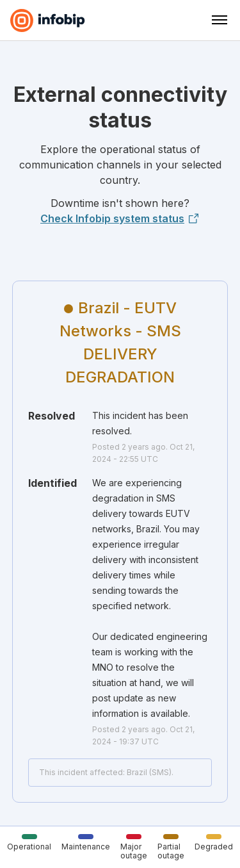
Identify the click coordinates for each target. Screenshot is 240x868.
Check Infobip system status (120, 218)
